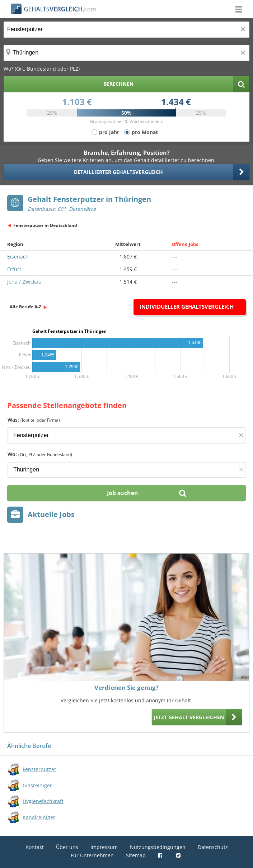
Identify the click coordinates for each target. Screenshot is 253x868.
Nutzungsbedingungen (158, 847)
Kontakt (35, 847)
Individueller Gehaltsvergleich (187, 307)
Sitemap (136, 855)
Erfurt (14, 269)
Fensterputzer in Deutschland (45, 225)
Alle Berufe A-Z (25, 307)
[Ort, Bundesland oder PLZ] (126, 53)
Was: (34, 420)
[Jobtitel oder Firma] (126, 435)
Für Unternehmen (92, 855)
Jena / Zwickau (24, 282)
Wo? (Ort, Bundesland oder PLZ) (42, 69)
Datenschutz (213, 847)
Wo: (40, 454)
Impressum (104, 847)
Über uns (67, 847)
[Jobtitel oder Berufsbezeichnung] (126, 30)
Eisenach (18, 257)
